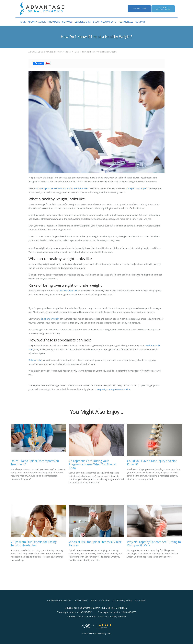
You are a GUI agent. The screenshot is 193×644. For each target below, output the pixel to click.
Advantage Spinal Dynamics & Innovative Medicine (50, 52)
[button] (163, 9)
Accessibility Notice (123, 601)
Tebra (109, 633)
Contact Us (141, 601)
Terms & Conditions (100, 601)
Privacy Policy (81, 601)
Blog (77, 52)
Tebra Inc (67, 601)
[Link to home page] (38, 9)
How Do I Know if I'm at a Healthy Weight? (100, 52)
